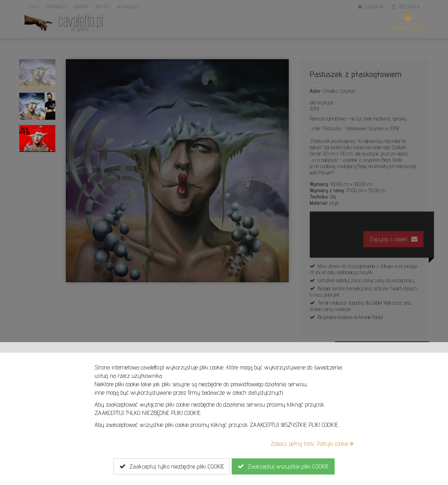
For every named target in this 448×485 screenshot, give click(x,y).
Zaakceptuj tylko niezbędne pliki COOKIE (172, 466)
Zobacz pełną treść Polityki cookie (312, 444)
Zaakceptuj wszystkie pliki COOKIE (283, 466)
